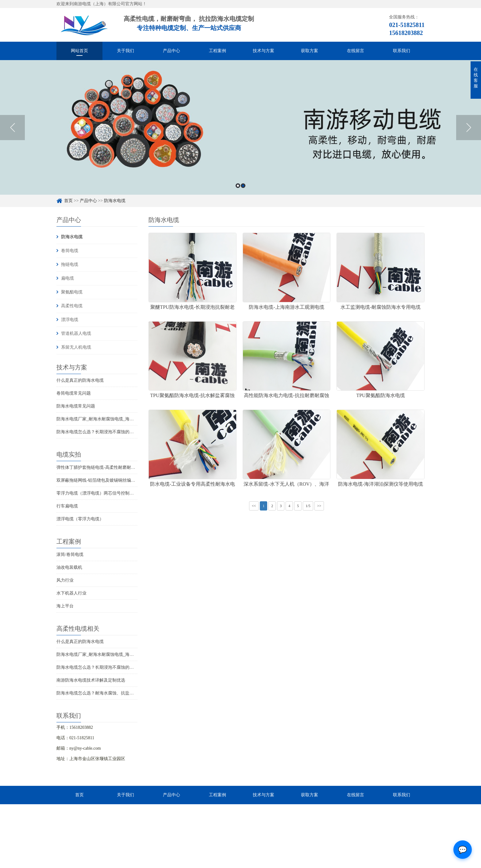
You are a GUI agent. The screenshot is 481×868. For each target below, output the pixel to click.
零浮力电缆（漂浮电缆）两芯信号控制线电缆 (99, 493)
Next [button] (469, 128)
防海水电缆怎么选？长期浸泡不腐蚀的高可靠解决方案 (108, 432)
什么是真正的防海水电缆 (80, 380)
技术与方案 (264, 51)
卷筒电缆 (70, 251)
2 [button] (243, 186)
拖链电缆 (70, 264)
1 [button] (238, 186)
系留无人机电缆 (76, 347)
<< (254, 506)
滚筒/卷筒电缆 (70, 554)
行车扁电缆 (67, 506)
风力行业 (65, 580)
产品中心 (171, 51)
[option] (240, 127)
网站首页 (79, 51)
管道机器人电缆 (76, 333)
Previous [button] (12, 128)
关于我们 (125, 51)
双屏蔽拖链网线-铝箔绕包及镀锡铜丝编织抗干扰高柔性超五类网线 (119, 480)
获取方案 (310, 51)
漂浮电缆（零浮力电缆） (80, 519)
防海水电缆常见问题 (76, 406)
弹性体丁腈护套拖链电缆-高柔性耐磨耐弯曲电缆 (102, 467)
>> (319, 506)
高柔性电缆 (72, 306)
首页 (68, 201)
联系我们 (402, 51)
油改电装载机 (69, 567)
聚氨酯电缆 (72, 292)
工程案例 (217, 51)
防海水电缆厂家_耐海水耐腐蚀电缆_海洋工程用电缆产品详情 (114, 419)
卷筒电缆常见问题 (74, 393)
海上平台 (65, 606)
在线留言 (356, 51)
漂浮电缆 (70, 320)
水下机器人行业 (71, 593)
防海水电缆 (115, 201)
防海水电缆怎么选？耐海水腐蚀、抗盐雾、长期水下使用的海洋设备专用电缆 (129, 693)
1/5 (308, 506)
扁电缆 (67, 278)
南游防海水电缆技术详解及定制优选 (91, 680)
